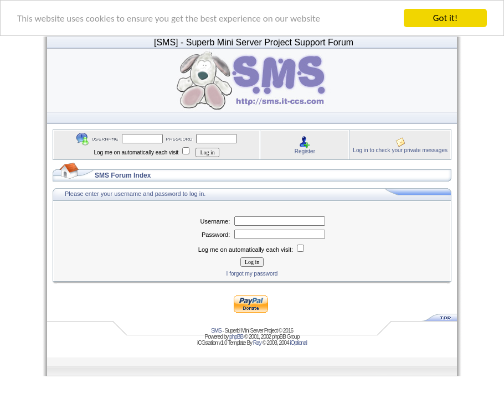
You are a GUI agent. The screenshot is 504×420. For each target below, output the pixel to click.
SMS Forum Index (123, 175)
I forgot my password (252, 274)
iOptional (298, 343)
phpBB (236, 337)
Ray (257, 343)
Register (305, 151)
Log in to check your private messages (400, 150)
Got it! (445, 18)
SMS (216, 331)
